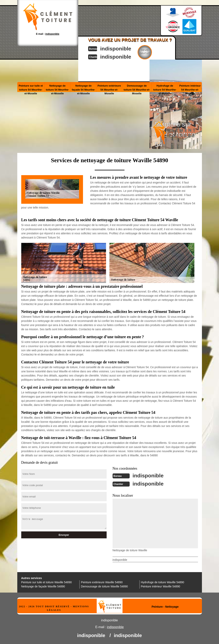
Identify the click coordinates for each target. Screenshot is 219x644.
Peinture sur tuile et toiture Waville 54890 (47, 582)
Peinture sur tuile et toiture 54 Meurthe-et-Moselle (31, 88)
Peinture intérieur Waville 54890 (160, 586)
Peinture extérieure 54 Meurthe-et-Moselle (109, 88)
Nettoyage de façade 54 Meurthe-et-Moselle (84, 88)
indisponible (119, 48)
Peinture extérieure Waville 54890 (102, 582)
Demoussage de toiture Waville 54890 (104, 586)
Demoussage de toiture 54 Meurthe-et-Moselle (137, 88)
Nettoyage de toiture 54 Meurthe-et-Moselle (57, 88)
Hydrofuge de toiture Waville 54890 (162, 582)
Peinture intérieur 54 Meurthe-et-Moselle (190, 88)
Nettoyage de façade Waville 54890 (43, 586)
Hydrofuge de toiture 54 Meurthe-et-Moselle (165, 88)
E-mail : (48, 34)
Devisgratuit (149, 52)
